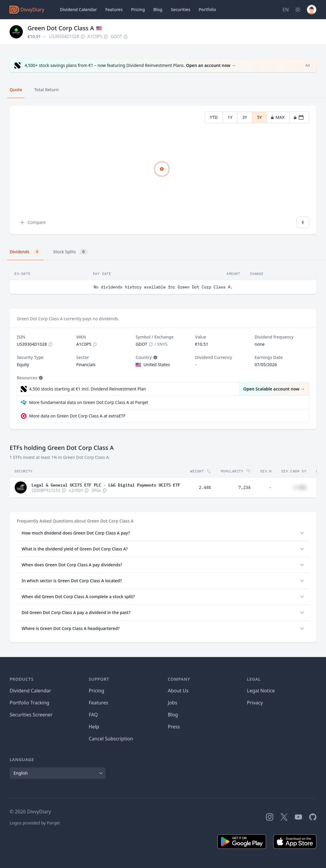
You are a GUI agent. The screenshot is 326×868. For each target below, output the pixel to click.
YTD (214, 117)
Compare (32, 222)
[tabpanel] (163, 170)
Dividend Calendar (78, 9)
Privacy (255, 703)
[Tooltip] (155, 357)
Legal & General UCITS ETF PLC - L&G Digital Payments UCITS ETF (106, 484)
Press (174, 727)
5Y (259, 117)
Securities (180, 9)
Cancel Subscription (111, 739)
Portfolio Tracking (29, 703)
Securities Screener (31, 715)
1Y (230, 117)
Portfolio (208, 9)
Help (94, 727)
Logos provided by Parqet (35, 823)
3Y (245, 117)
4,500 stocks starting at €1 (88, 389)
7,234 (244, 487)
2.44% (205, 487)
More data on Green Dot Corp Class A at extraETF (77, 416)
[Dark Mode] (298, 10)
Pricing (138, 9)
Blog (173, 715)
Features (114, 9)
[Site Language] (286, 10)
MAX (278, 117)
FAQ (93, 715)
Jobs (173, 703)
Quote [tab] (16, 90)
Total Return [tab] (46, 90)
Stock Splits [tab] (70, 252)
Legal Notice (261, 691)
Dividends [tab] (25, 252)
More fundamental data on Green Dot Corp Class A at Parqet (89, 402)
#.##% (300, 487)
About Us (178, 691)
